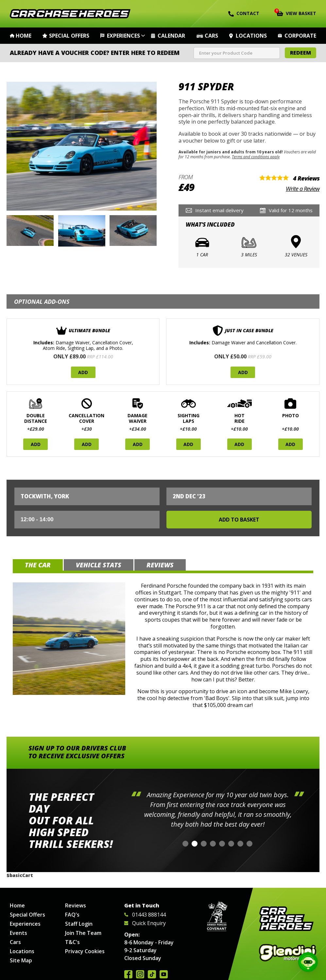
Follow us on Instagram (140, 974)
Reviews (76, 905)
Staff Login (79, 924)
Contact (244, 13)
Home (24, 36)
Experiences (123, 36)
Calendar (171, 36)
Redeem (300, 53)
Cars (211, 36)
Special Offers (69, 36)
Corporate (300, 36)
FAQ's (72, 915)
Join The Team (83, 933)
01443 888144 (145, 915)
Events (18, 933)
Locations (251, 36)
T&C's (72, 942)
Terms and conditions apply (256, 157)
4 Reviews (306, 178)
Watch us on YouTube (164, 974)
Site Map (21, 960)
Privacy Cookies (85, 951)
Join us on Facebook (128, 974)
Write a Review (303, 189)
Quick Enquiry (145, 923)
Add (83, 372)
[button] (185, 844)
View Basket (296, 13)
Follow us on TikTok (152, 974)
